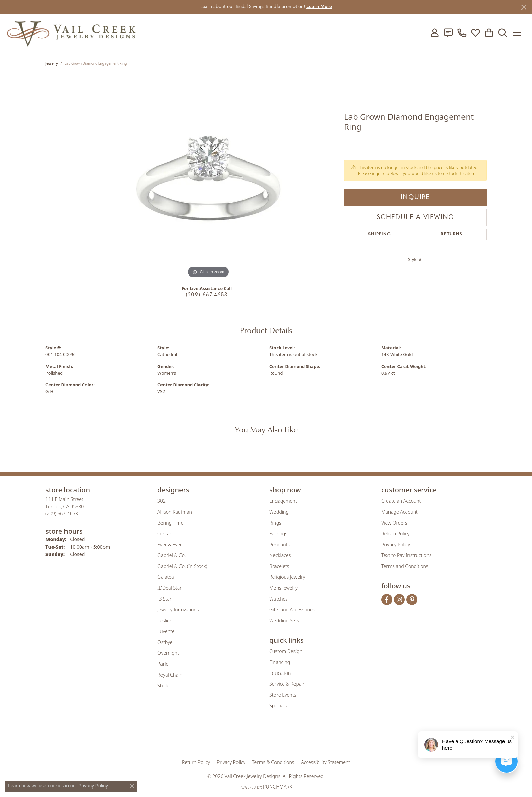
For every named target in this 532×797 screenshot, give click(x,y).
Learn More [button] (319, 7)
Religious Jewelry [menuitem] (287, 577)
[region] (208, 178)
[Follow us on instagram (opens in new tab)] (399, 600)
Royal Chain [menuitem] (170, 675)
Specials (278, 706)
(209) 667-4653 (207, 295)
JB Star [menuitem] (164, 599)
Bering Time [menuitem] (170, 523)
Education (280, 673)
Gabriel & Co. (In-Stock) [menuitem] (182, 566)
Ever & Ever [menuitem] (170, 544)
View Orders (394, 523)
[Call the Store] (62, 514)
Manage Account (400, 512)
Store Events (283, 695)
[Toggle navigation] (518, 33)
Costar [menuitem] (164, 534)
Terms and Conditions (405, 566)
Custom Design (286, 651)
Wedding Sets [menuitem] (284, 620)
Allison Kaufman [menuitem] (175, 512)
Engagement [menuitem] (283, 501)
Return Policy (395, 534)
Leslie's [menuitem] (165, 620)
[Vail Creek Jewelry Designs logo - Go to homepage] (71, 33)
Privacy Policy (396, 544)
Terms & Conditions (273, 762)
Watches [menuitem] (279, 599)
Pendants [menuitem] (280, 544)
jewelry (52, 63)
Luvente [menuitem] (166, 631)
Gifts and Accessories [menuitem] (292, 610)
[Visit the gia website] (213, 738)
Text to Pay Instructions (406, 555)
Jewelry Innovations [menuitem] (178, 610)
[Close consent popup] (132, 786)
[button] (433, 33)
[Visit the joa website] (243, 738)
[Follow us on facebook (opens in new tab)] (387, 600)
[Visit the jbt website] (322, 738)
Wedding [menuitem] (279, 512)
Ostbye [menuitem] (165, 642)
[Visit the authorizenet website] (294, 738)
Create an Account (401, 501)
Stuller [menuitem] (164, 686)
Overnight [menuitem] (168, 653)
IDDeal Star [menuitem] (170, 588)
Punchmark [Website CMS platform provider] (278, 787)
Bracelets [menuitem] (279, 566)
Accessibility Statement (326, 762)
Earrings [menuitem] (278, 534)
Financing (280, 662)
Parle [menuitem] (163, 664)
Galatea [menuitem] (166, 577)
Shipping (379, 234)
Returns (451, 234)
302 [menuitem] (161, 501)
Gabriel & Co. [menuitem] (172, 555)
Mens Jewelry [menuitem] (283, 588)
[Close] (524, 7)
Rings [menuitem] (275, 523)
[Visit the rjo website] (268, 738)
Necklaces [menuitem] (280, 555)
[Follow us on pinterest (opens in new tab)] (412, 600)
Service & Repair (287, 684)
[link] (447, 33)
